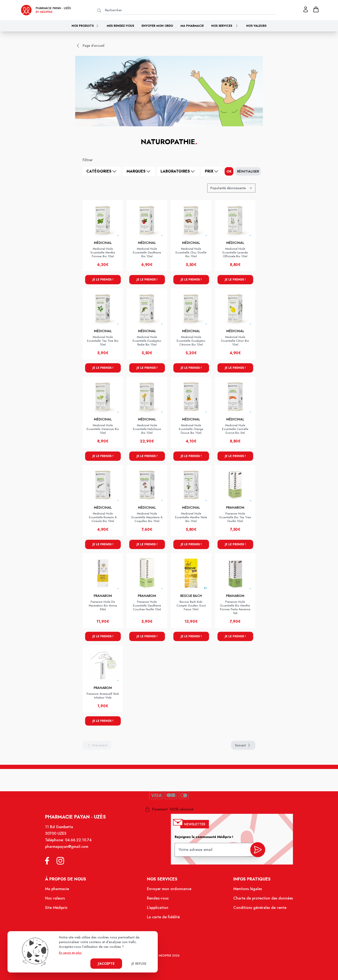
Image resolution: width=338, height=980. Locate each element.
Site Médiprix (60, 909)
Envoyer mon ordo (157, 26)
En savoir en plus (70, 953)
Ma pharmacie (192, 26)
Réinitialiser (248, 171)
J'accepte (106, 964)
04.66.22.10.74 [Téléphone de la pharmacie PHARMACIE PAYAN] (82, 844)
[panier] (316, 9)
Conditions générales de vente (257, 909)
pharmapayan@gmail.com (70, 850)
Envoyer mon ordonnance (169, 891)
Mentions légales (245, 891)
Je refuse (139, 964)
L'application (158, 909)
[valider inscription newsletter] (255, 852)
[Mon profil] (306, 9)
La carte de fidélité (163, 918)
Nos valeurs (256, 26)
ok (229, 171)
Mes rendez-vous (120, 26)
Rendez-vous (158, 900)
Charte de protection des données (260, 900)
